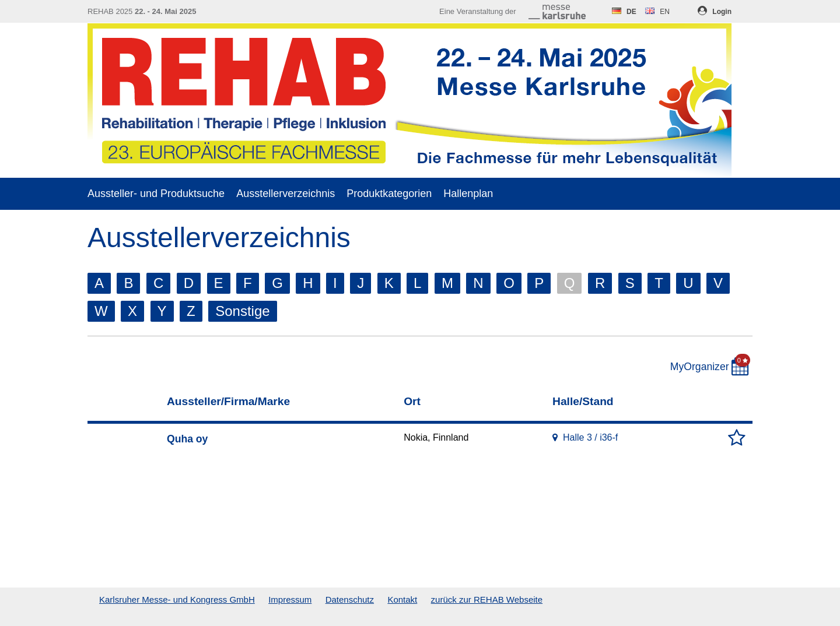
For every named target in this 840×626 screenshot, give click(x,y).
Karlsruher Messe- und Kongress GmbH (177, 599)
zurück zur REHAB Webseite (487, 599)
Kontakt (402, 599)
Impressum (290, 599)
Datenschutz (350, 599)
